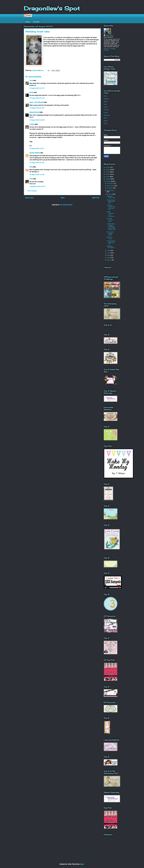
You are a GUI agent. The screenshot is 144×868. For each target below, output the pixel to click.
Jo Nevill (32, 124)
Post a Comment (32, 191)
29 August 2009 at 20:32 (37, 120)
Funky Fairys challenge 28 (111, 242)
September (111, 190)
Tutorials (36, 22)
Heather (106, 99)
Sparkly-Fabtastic (35, 153)
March (109, 260)
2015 (108, 167)
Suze (106, 123)
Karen (106, 107)
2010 (108, 179)
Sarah (31, 80)
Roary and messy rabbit (110, 233)
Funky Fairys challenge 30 (111, 201)
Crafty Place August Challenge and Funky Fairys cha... (111, 227)
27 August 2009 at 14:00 (37, 98)
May (109, 255)
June (109, 253)
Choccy (32, 92)
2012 (108, 174)
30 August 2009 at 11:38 (37, 175)
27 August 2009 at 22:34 (37, 108)
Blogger (82, 864)
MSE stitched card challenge (111, 214)
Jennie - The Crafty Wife (37, 102)
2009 (108, 181)
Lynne (106, 112)
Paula (31, 179)
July (109, 250)
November (111, 186)
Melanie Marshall (35, 112)
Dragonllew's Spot (52, 8)
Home (28, 22)
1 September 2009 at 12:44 (37, 186)
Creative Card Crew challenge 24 (111, 207)
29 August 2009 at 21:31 (37, 148)
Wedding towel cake (111, 197)
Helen (106, 102)
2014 (108, 170)
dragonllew (109, 35)
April (109, 257)
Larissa (106, 110)
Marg (31, 167)
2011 (108, 177)
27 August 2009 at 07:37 (37, 88)
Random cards (110, 238)
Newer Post (29, 198)
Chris (106, 96)
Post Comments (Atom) (66, 205)
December (111, 183)
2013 (108, 172)
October (110, 188)
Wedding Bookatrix (111, 247)
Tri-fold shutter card (110, 220)
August (110, 194)
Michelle (107, 115)
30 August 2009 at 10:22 (37, 162)
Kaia (105, 104)
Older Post (96, 198)
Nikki (105, 118)
